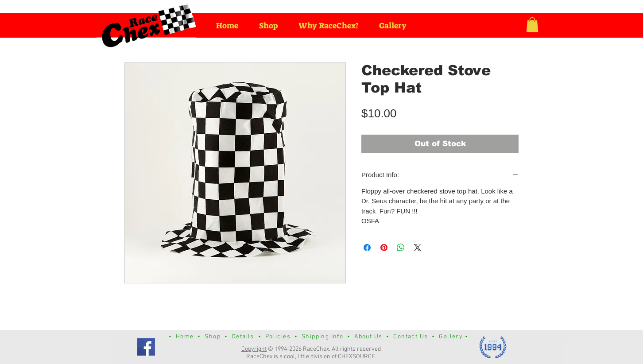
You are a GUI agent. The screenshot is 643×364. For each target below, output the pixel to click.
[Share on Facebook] (367, 248)
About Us (368, 337)
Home (185, 337)
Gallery (451, 337)
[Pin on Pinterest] (384, 248)
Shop (213, 337)
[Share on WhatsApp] (401, 248)
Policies (278, 337)
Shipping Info (322, 337)
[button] (532, 25)
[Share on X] (418, 248)
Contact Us (411, 337)
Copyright (254, 349)
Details (243, 337)
